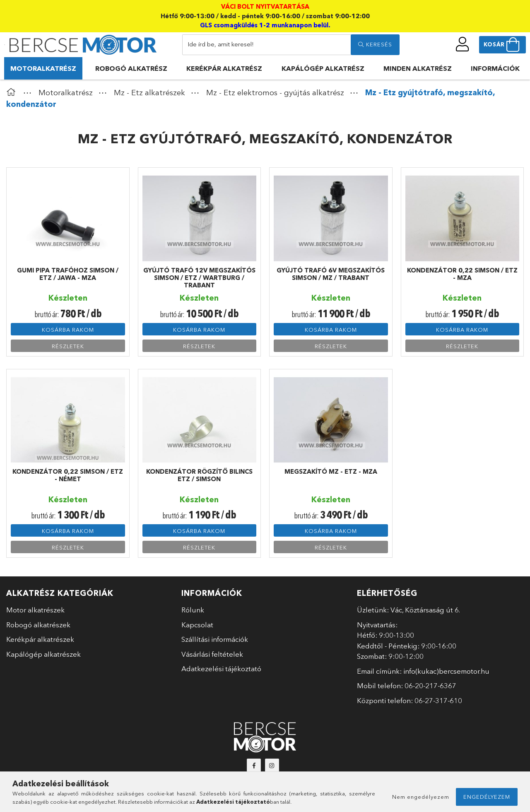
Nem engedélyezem (421, 797)
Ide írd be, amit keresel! (221, 44)
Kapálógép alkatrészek (43, 654)
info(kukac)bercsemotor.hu (446, 671)
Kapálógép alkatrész (323, 68)
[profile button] (463, 44)
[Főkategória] (13, 93)
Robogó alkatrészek (38, 625)
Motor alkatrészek (35, 610)
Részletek (68, 346)
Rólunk (193, 610)
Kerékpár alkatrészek (40, 639)
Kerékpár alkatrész (224, 68)
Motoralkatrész (43, 68)
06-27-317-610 (438, 700)
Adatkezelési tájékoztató (221, 669)
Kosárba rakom (68, 330)
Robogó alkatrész (131, 68)
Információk (495, 68)
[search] (375, 45)
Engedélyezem (487, 797)
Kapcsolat (197, 625)
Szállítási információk (215, 639)
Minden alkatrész (418, 68)
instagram (272, 766)
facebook (254, 766)
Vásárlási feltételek (212, 654)
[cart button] (502, 45)
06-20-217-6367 (430, 686)
